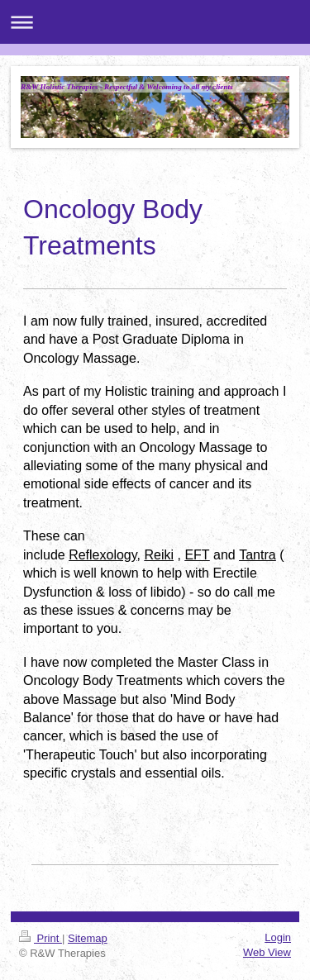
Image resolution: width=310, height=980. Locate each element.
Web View (267, 952)
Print (41, 938)
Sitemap (88, 938)
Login (278, 937)
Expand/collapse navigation (155, 22)
